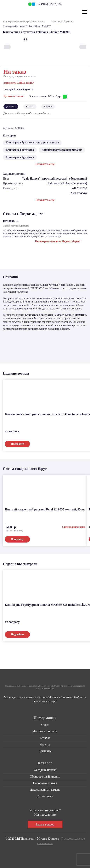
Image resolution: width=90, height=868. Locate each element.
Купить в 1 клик (14, 96)
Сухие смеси (45, 795)
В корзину (17, 538)
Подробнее (17, 443)
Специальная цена (74, 526)
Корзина (45, 744)
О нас (45, 724)
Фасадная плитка (45, 769)
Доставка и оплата (45, 730)
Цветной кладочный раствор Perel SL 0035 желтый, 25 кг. (45, 509)
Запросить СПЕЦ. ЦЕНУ (19, 83)
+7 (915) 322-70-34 (49, 4)
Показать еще (45, 163)
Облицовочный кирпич (45, 776)
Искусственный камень (45, 789)
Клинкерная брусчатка (62, 21)
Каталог (45, 737)
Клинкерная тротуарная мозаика (62, 149)
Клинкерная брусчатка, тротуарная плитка (24, 21)
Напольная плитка (45, 782)
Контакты (45, 750)
